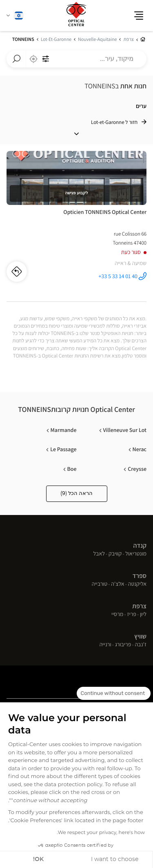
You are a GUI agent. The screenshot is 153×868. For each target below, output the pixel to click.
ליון (143, 615)
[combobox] (76, 59)
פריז (131, 615)
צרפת (139, 606)
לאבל (99, 554)
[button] (139, 16)
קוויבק (115, 554)
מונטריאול (136, 554)
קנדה (140, 545)
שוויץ (140, 636)
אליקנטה (137, 585)
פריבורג (123, 645)
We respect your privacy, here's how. (101, 833)
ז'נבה (141, 645)
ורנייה (105, 645)
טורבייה (100, 585)
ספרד (140, 576)
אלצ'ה (118, 585)
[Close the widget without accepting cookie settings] (114, 693)
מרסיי (117, 615)
